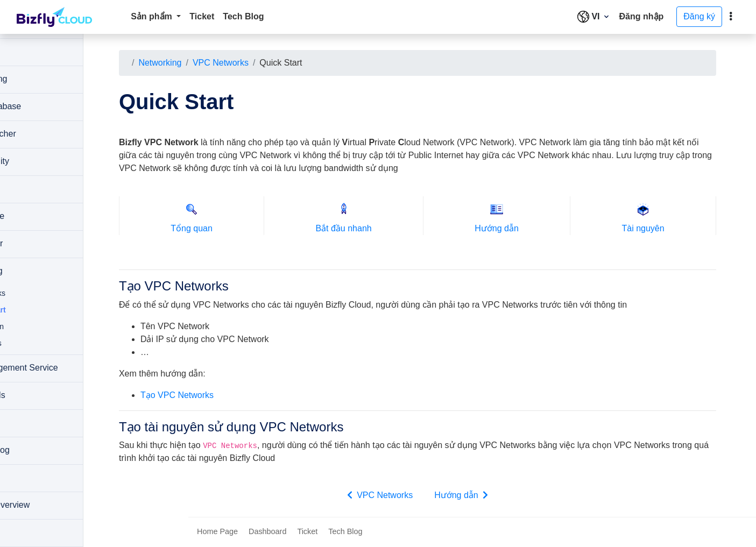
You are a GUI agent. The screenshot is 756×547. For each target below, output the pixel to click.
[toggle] (731, 17)
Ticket (202, 16)
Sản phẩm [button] (153, 16)
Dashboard (267, 532)
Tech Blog (243, 16)
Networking (210, 63)
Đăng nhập (642, 16)
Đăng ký (699, 16)
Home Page (217, 532)
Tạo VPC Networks (228, 395)
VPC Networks (271, 63)
